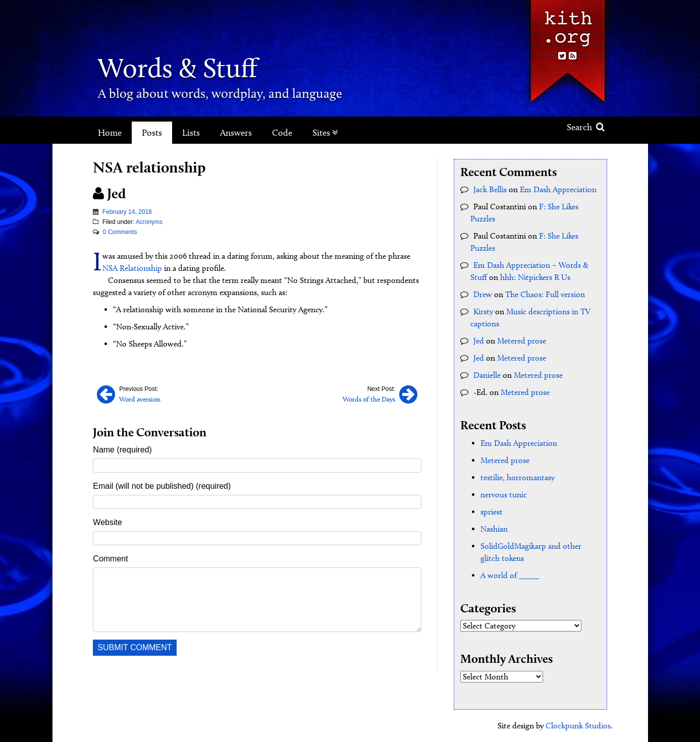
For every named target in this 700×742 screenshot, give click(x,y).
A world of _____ (510, 575)
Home (110, 133)
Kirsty (483, 311)
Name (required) (122, 450)
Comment (110, 559)
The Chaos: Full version (545, 294)
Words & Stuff (178, 68)
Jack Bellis (490, 189)
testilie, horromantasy (518, 477)
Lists (191, 133)
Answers (236, 133)
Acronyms (149, 222)
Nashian (494, 529)
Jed (479, 341)
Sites (325, 133)
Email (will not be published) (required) (162, 486)
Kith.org (567, 24)
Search (586, 127)
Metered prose (522, 341)
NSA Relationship (132, 268)
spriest (492, 512)
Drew (483, 294)
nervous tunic (504, 495)
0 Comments (120, 232)
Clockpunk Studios (578, 726)
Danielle (487, 375)
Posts (152, 133)
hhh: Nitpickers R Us (535, 277)
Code (282, 133)
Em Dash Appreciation (558, 189)
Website (107, 522)
